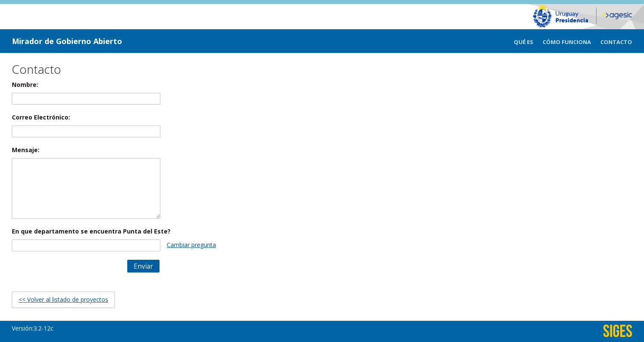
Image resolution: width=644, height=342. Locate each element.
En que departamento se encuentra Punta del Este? (91, 231)
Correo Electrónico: (41, 117)
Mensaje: (26, 150)
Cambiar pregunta (191, 245)
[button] (144, 266)
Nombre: (25, 85)
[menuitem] (528, 41)
